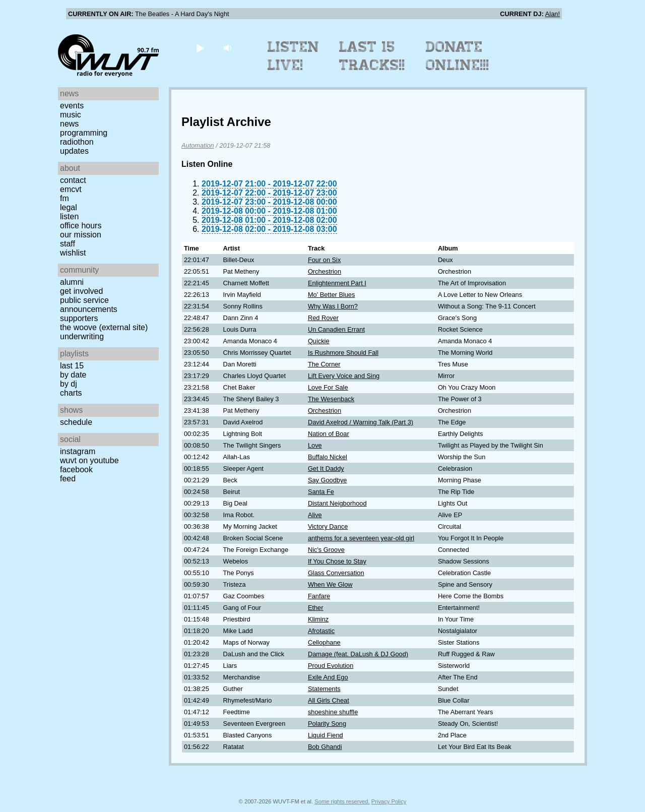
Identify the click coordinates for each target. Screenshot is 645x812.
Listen (69, 216)
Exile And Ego (328, 677)
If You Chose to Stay (337, 561)
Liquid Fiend (326, 735)
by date (73, 375)
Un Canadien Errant (336, 329)
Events (72, 106)
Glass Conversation (336, 573)
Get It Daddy (326, 469)
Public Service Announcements (89, 305)
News (69, 124)
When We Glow (330, 584)
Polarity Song (327, 724)
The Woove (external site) (104, 327)
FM (64, 198)
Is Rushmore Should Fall (343, 353)
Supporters (79, 318)
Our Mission (81, 235)
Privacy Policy (389, 801)
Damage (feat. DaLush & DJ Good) (358, 654)
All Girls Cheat (329, 700)
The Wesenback (331, 399)
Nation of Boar (329, 434)
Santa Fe (321, 492)
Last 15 (72, 366)
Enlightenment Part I (337, 283)
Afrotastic (321, 631)
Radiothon (77, 142)
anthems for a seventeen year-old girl (361, 538)
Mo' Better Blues (331, 295)
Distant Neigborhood (337, 503)
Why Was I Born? (333, 306)
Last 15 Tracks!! (372, 56)
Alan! (553, 14)
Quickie (319, 341)
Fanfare (319, 596)
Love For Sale (328, 387)
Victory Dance (328, 526)
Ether (316, 608)
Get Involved (81, 291)
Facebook (76, 470)
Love (315, 445)
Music (71, 115)
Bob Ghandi (325, 747)
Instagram (78, 451)
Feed (68, 479)
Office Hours (81, 226)
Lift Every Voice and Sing (344, 376)
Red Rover (323, 318)
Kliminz (318, 619)
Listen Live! (294, 56)
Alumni (72, 282)
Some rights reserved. (342, 801)
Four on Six (324, 260)
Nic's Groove (326, 550)
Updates (74, 151)
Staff (68, 244)
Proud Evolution (331, 666)
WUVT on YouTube (89, 460)
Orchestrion (325, 271)
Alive (315, 515)
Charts (71, 393)
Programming (84, 133)
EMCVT (71, 189)
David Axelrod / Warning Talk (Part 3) (361, 422)
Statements (324, 689)
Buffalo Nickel (328, 457)
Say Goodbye (328, 480)
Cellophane (324, 642)
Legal (69, 207)
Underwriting (82, 336)
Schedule (76, 422)
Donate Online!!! (458, 56)
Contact (73, 180)
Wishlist (73, 253)
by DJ (69, 384)
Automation (198, 145)
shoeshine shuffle (333, 712)
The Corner (324, 364)
